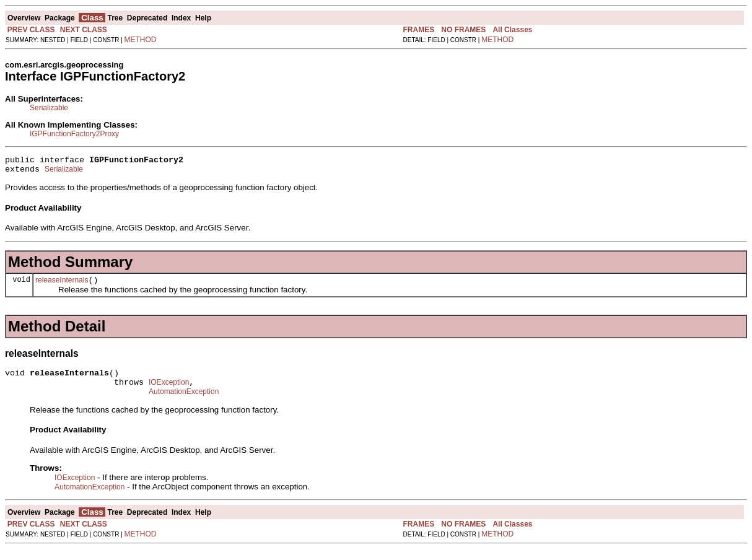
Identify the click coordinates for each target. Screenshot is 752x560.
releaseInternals (62, 286)
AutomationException (184, 403)
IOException (169, 392)
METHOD (141, 40)
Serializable (49, 108)
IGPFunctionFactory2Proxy (74, 134)
